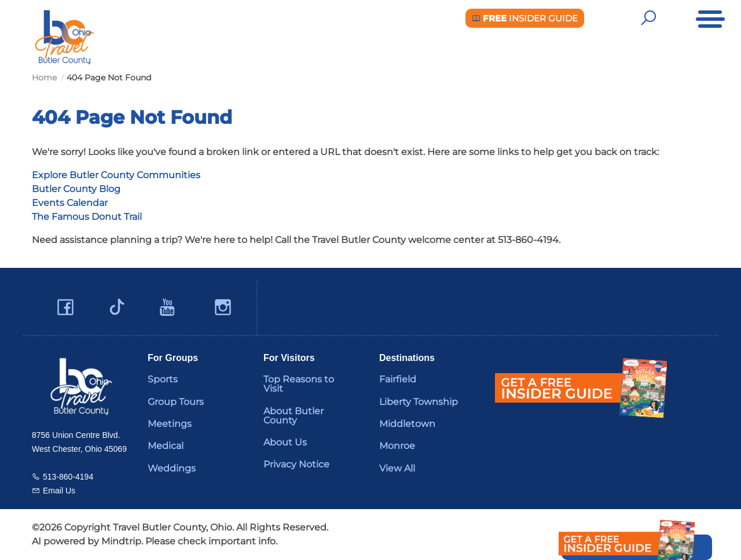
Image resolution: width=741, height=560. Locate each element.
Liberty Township (419, 402)
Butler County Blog (76, 189)
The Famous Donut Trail (87, 217)
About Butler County (294, 416)
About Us (285, 442)
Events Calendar (70, 203)
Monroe (397, 446)
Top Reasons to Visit (299, 384)
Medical (166, 446)
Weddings (172, 468)
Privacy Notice (296, 464)
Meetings (170, 424)
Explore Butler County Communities (116, 175)
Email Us (59, 491)
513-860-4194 (68, 477)
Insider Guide (525, 18)
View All (397, 468)
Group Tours (176, 402)
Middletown (407, 424)
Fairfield (398, 379)
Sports (163, 379)
